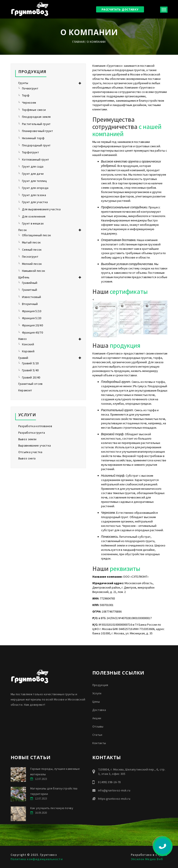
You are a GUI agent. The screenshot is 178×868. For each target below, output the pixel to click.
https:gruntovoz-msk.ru (114, 799)
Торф (26, 95)
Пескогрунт (30, 257)
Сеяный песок (32, 250)
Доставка (99, 710)
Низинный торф (33, 138)
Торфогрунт (31, 152)
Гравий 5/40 (30, 370)
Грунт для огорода (35, 188)
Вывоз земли (27, 439)
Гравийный (30, 283)
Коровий (28, 351)
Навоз (23, 339)
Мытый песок (31, 242)
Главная (78, 42)
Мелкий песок (32, 264)
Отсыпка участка (30, 452)
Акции (97, 718)
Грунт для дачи (33, 174)
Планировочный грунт (38, 131)
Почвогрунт (30, 88)
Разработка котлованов (35, 426)
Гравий (23, 358)
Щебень (24, 277)
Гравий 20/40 (31, 377)
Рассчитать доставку (120, 9)
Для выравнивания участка (41, 209)
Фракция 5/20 (32, 318)
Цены (96, 702)
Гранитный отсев (31, 384)
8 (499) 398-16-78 (109, 782)
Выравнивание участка (35, 445)
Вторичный (30, 304)
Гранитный (30, 290)
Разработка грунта (32, 433)
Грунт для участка (35, 202)
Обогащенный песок (37, 235)
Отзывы (98, 726)
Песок (23, 230)
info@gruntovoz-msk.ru (114, 790)
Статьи (97, 735)
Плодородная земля (36, 117)
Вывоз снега (27, 458)
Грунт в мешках (33, 223)
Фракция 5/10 (32, 311)
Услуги (97, 693)
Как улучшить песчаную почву (52, 808)
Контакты (99, 743)
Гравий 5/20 (30, 363)
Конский (28, 344)
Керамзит (25, 390)
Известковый (32, 297)
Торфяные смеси (34, 110)
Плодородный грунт (36, 145)
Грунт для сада (33, 166)
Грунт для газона (34, 195)
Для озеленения (34, 216)
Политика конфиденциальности (37, 859)
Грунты (23, 83)
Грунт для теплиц (35, 181)
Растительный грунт (36, 124)
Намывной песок (34, 271)
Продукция (100, 685)
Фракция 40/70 (33, 332)
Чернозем (29, 103)
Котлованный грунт (36, 159)
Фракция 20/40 (33, 325)
